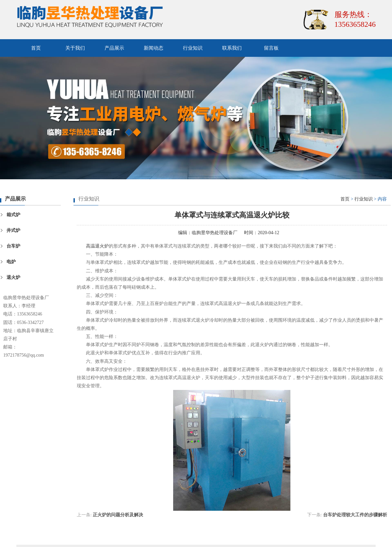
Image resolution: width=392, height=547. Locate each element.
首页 (36, 48)
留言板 (271, 48)
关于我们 (75, 48)
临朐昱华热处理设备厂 (215, 233)
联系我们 (232, 48)
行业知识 (193, 48)
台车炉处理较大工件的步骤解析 (355, 515)
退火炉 (13, 277)
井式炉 (13, 230)
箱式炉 (13, 215)
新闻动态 (154, 48)
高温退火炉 (97, 246)
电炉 (11, 262)
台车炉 (13, 246)
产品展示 (114, 48)
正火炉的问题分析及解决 (118, 515)
